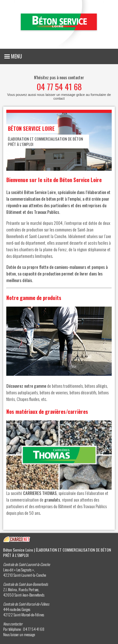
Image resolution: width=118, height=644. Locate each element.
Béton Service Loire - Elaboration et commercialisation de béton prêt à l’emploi (59, 24)
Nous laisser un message (19, 634)
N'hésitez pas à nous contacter (59, 87)
